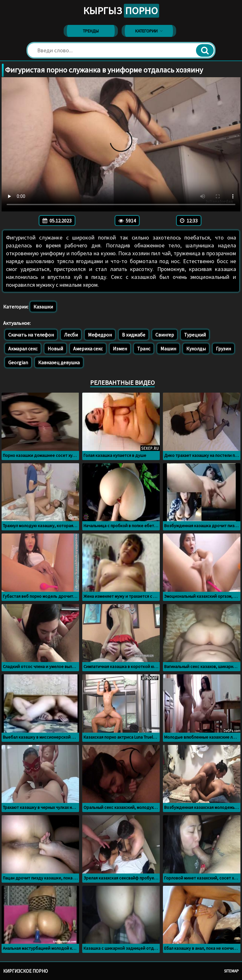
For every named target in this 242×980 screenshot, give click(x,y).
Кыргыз (121, 11)
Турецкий (195, 335)
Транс (144, 349)
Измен (120, 349)
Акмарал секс (23, 349)
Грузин (223, 349)
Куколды (196, 349)
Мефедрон (100, 335)
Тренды (91, 31)
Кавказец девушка (59, 362)
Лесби (71, 335)
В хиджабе (134, 335)
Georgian (18, 362)
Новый (55, 349)
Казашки (43, 307)
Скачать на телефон (31, 335)
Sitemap (231, 971)
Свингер (165, 335)
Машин (168, 349)
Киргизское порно (26, 971)
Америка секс (88, 349)
